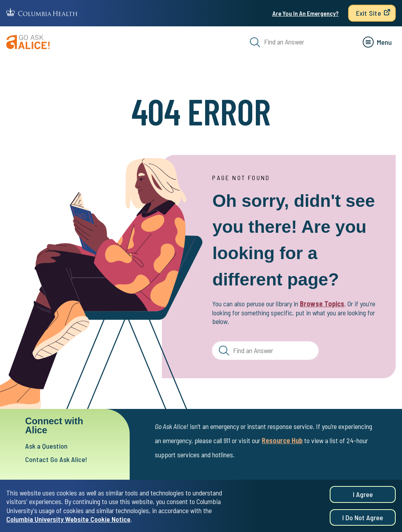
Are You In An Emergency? (306, 13)
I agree (363, 495)
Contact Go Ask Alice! (57, 460)
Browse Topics (322, 304)
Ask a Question (47, 446)
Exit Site (369, 13)
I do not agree (363, 517)
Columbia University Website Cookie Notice (68, 519)
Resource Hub (282, 441)
